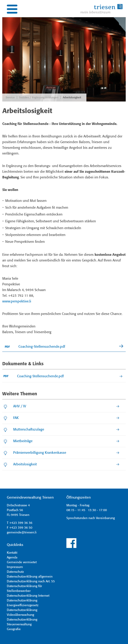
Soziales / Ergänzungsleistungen (39, 98)
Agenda (12, 558)
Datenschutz (15, 572)
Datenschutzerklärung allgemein (30, 577)
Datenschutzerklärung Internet (28, 596)
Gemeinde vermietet (22, 562)
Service (10, 98)
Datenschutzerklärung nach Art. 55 (31, 581)
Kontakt (12, 553)
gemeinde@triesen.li (22, 532)
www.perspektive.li (17, 302)
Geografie (14, 629)
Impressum (15, 567)
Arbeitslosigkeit (72, 98)
